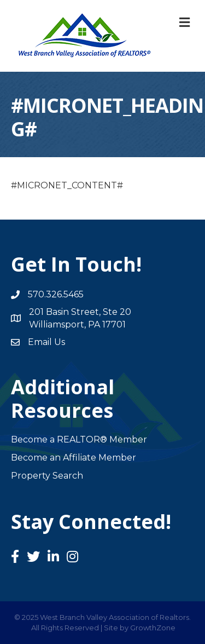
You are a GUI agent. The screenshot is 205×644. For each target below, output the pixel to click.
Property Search (47, 476)
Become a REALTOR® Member (79, 439)
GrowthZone (153, 628)
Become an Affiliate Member (74, 458)
